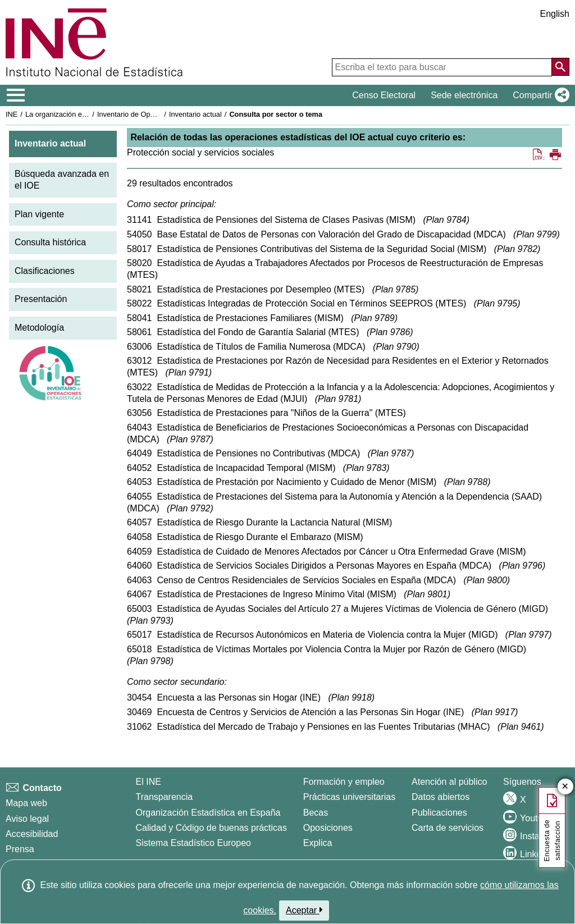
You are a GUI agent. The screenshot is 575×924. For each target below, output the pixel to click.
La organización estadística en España (87, 114)
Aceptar (304, 910)
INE (12, 114)
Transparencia (165, 797)
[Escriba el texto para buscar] (442, 67)
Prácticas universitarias (350, 797)
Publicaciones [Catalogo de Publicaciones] (439, 813)
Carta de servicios (448, 828)
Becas (316, 813)
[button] (539, 95)
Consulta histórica (50, 242)
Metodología (39, 328)
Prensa (20, 849)
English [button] (555, 14)
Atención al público (449, 782)
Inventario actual (195, 114)
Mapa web (26, 803)
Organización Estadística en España (208, 813)
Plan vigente (39, 214)
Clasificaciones (45, 271)
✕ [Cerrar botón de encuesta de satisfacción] (565, 787)
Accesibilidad (32, 834)
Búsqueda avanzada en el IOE (62, 180)
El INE (149, 782)
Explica (318, 843)
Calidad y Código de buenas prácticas (212, 828)
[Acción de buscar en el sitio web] (560, 67)
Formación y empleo (344, 782)
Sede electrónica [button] (464, 95)
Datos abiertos (441, 797)
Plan (446, 220)
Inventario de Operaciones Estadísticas (160, 114)
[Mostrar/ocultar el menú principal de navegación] (16, 95)
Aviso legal (27, 819)
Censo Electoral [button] (384, 95)
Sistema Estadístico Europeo (193, 843)
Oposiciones (328, 828)
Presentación (41, 299)
